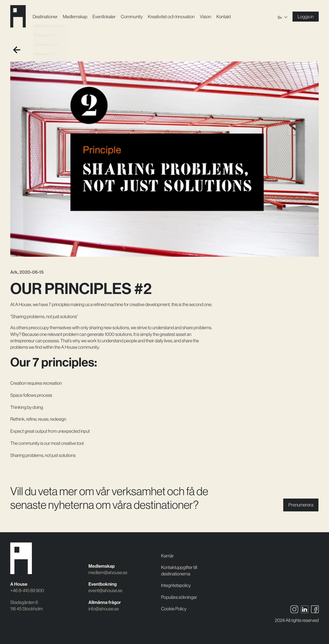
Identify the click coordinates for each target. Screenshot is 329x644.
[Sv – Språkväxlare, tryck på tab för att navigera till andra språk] (282, 17)
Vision (205, 17)
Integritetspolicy (176, 585)
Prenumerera (301, 505)
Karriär (167, 556)
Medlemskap (75, 17)
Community (132, 17)
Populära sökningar (179, 597)
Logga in (306, 17)
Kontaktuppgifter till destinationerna (179, 571)
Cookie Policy (174, 609)
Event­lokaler (104, 17)
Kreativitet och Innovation (171, 17)
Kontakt (224, 17)
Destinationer (45, 17)
